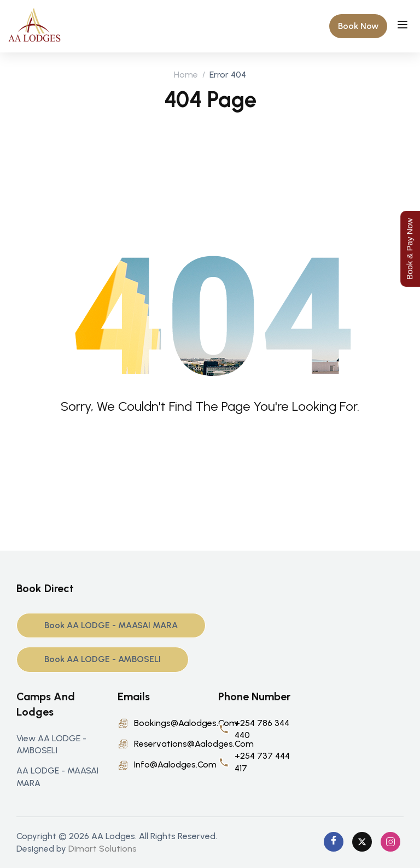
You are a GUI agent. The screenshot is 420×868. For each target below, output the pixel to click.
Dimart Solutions (103, 849)
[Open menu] (404, 26)
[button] (358, 26)
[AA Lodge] (34, 25)
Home (186, 75)
